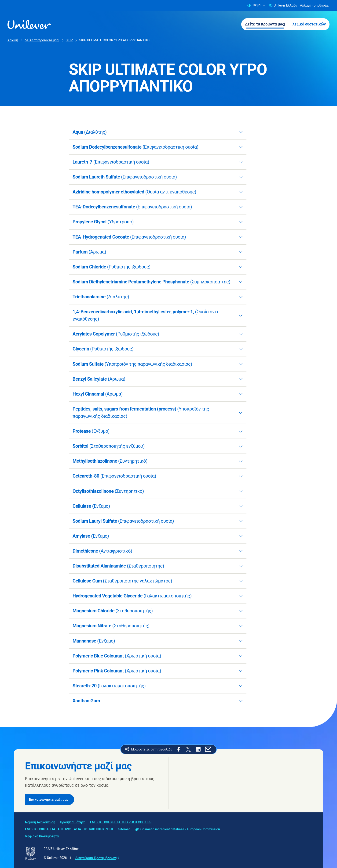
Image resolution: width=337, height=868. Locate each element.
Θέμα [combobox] (256, 5)
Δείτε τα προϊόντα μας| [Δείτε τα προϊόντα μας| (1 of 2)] (265, 24)
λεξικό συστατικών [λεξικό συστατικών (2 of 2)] (309, 24)
